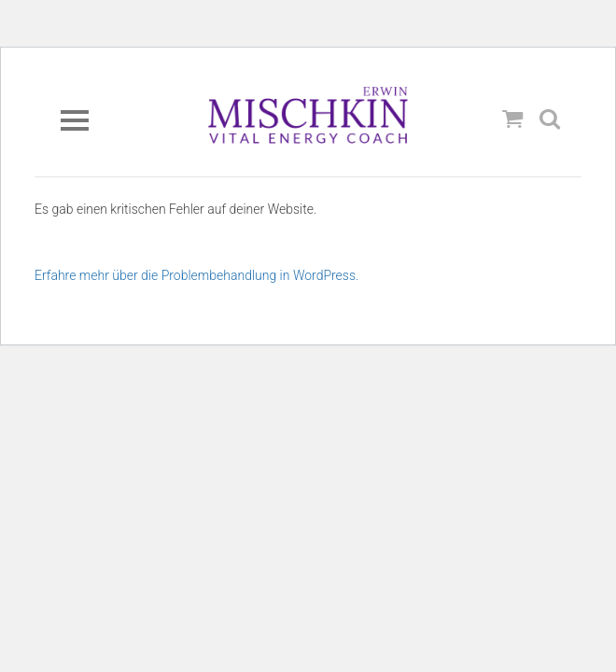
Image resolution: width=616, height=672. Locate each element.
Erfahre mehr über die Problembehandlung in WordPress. (196, 275)
